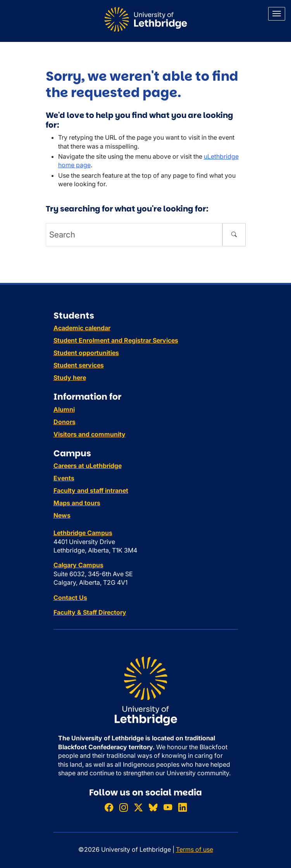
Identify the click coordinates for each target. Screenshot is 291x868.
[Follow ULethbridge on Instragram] (124, 807)
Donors (65, 422)
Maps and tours (77, 503)
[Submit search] (234, 235)
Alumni (64, 409)
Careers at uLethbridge (88, 466)
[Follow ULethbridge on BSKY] (153, 807)
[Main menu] (277, 14)
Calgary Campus (78, 565)
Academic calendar (82, 328)
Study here (70, 378)
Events (64, 478)
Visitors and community (90, 434)
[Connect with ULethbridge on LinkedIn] (183, 807)
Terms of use (195, 849)
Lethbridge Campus (83, 533)
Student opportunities (86, 353)
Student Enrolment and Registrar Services (116, 340)
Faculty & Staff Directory (90, 612)
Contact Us (70, 598)
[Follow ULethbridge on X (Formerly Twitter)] (138, 807)
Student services (79, 365)
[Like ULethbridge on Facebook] (109, 807)
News (62, 515)
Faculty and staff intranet (91, 490)
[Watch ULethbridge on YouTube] (168, 807)
